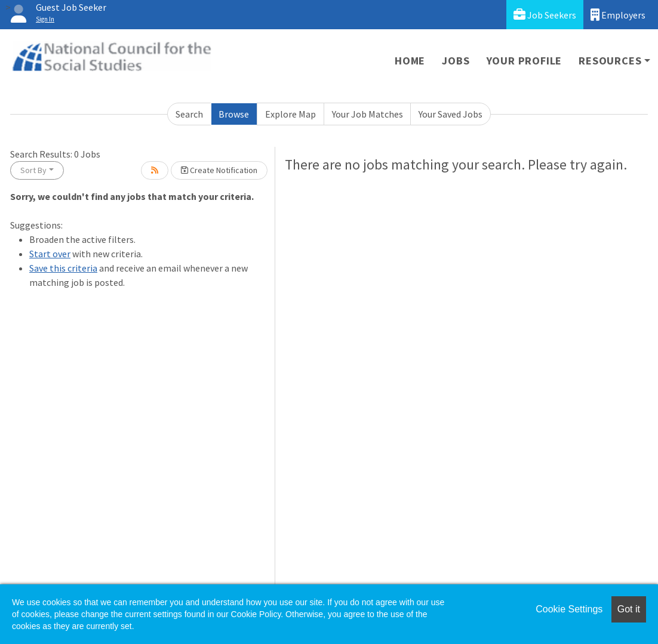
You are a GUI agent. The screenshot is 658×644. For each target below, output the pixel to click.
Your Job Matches (368, 114)
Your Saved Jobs (451, 114)
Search (189, 114)
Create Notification (219, 170)
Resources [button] (610, 61)
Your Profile (525, 61)
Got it (629, 609)
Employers (618, 15)
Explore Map (290, 114)
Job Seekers (545, 15)
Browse (234, 114)
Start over (50, 254)
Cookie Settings (569, 609)
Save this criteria (63, 268)
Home (410, 61)
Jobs (456, 61)
